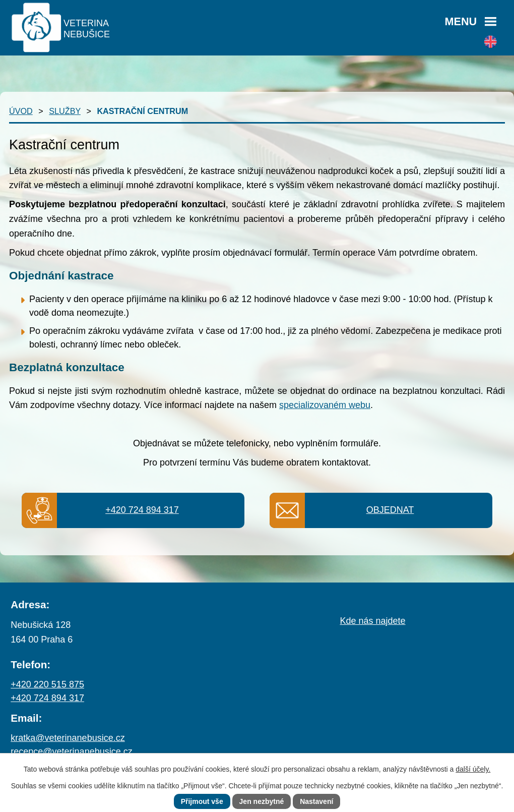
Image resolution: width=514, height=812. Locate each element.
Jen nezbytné (262, 801)
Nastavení (316, 801)
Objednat (390, 510)
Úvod (21, 111)
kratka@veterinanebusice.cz (68, 738)
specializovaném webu (325, 405)
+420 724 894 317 (142, 510)
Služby (65, 111)
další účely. (473, 769)
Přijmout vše (202, 801)
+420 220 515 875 (47, 684)
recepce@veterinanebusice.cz (71, 751)
